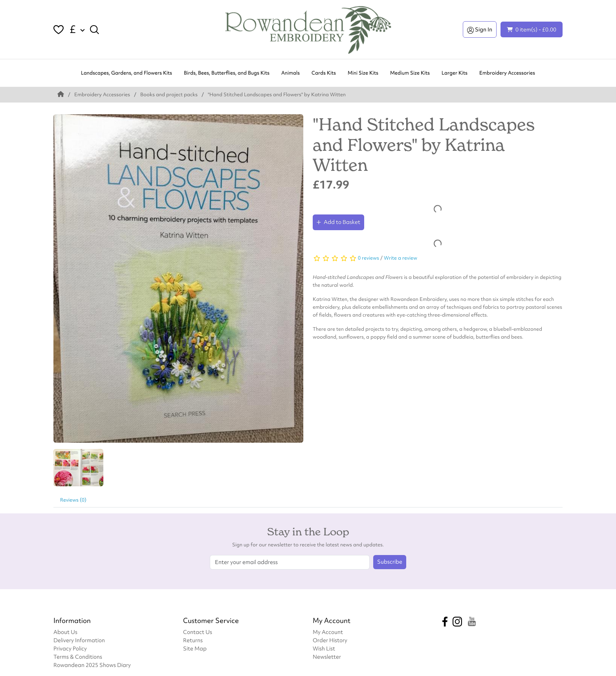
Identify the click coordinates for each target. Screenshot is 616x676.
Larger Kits (455, 73)
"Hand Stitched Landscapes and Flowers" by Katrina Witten (277, 94)
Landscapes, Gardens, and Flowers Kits (126, 73)
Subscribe (390, 562)
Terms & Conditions (78, 657)
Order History (330, 640)
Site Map (195, 648)
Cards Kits (324, 73)
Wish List (324, 648)
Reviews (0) (73, 500)
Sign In (480, 29)
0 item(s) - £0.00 (532, 29)
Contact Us (198, 632)
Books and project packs (169, 94)
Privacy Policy (70, 648)
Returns (193, 640)
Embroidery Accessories (507, 73)
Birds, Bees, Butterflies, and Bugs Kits (227, 73)
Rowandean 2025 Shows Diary (92, 665)
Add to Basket (338, 222)
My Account (328, 632)
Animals (291, 73)
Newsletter (327, 657)
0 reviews (368, 258)
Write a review (401, 258)
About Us (65, 632)
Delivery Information (79, 640)
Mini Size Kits (363, 73)
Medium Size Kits (410, 73)
